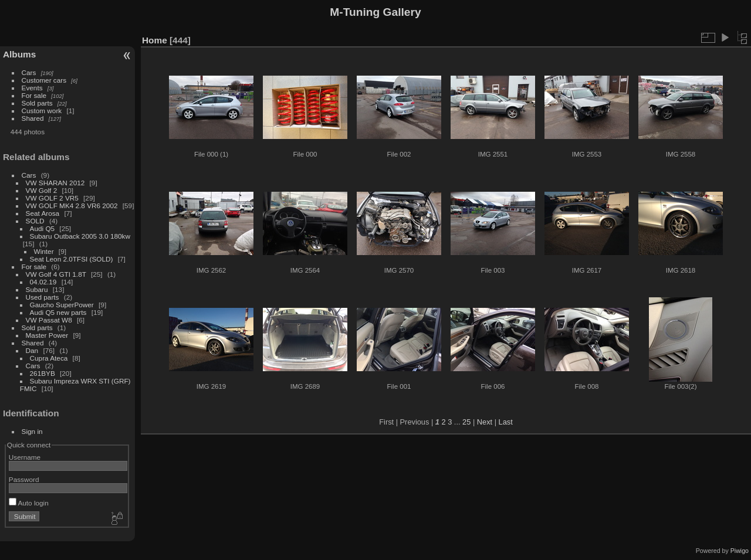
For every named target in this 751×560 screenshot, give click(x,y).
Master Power (47, 335)
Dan (32, 350)
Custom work (42, 111)
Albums (19, 54)
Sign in (32, 431)
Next (485, 422)
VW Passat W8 (49, 320)
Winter (44, 251)
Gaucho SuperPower (62, 305)
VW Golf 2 (42, 190)
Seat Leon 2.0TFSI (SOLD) (72, 259)
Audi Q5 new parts (58, 312)
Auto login (29, 503)
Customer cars (44, 80)
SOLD (35, 221)
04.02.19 (43, 282)
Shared (33, 118)
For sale (34, 95)
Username (25, 457)
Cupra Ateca (49, 358)
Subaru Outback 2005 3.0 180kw (80, 236)
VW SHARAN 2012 (55, 183)
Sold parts (37, 103)
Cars (29, 72)
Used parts (43, 297)
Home (155, 40)
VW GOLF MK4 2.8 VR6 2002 (72, 206)
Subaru (37, 289)
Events (32, 88)
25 (466, 422)
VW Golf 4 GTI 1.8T (56, 274)
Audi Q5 (43, 228)
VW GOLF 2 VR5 (52, 198)
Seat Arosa (43, 213)
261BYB (43, 373)
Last (506, 422)
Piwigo (740, 551)
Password (24, 479)
